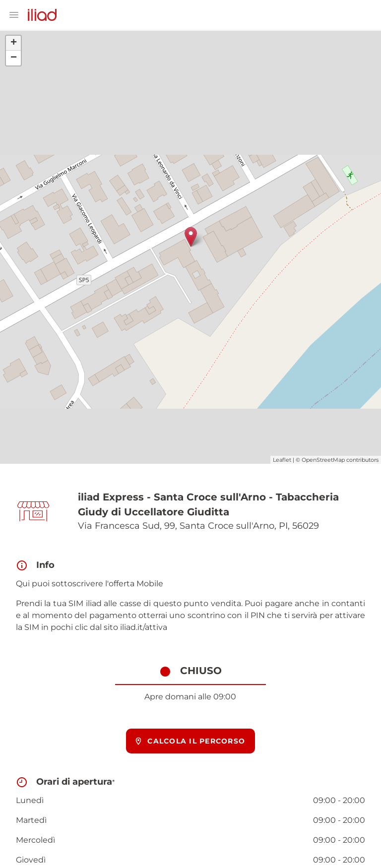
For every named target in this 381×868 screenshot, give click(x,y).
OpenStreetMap (323, 460)
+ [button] (14, 43)
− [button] (14, 58)
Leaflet (282, 460)
